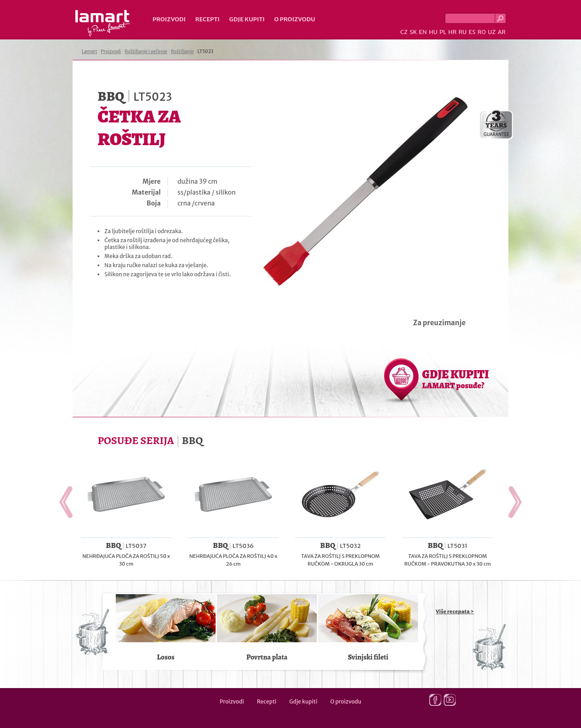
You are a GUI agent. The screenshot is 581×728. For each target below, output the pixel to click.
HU (433, 32)
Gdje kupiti (247, 19)
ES (472, 32)
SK (413, 32)
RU (463, 32)
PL (443, 32)
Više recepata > (455, 611)
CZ (404, 32)
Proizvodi (169, 19)
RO (482, 32)
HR (452, 32)
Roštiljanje (182, 51)
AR (502, 32)
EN (423, 32)
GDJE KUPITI (455, 379)
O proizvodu (295, 19)
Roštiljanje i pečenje (146, 51)
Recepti (207, 19)
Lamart (103, 23)
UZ (492, 32)
